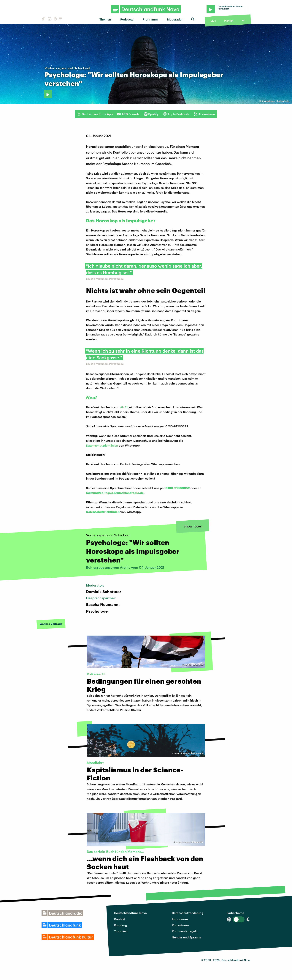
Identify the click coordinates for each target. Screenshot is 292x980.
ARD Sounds (128, 114)
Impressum (180, 919)
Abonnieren (204, 114)
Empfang (121, 925)
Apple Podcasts (176, 114)
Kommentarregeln (185, 931)
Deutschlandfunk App (95, 114)
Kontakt (120, 919)
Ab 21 (124, 407)
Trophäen (121, 931)
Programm (150, 19)
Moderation (175, 19)
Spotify (151, 114)
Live (213, 21)
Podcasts (127, 19)
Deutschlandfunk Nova (130, 913)
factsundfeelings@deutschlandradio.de (115, 493)
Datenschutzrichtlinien (102, 445)
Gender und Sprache (187, 937)
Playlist (229, 21)
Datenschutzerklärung (188, 913)
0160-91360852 (178, 488)
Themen (105, 19)
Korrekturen (180, 925)
